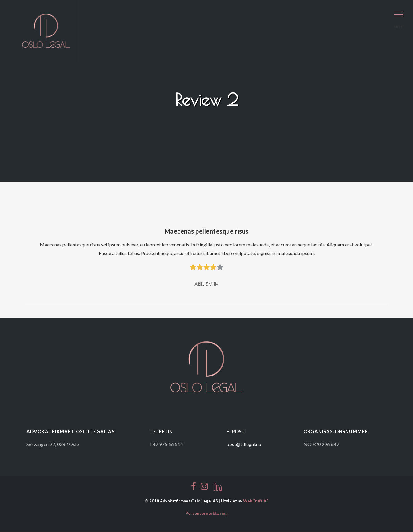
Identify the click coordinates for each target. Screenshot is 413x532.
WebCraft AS (256, 501)
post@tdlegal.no (244, 444)
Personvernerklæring (207, 513)
